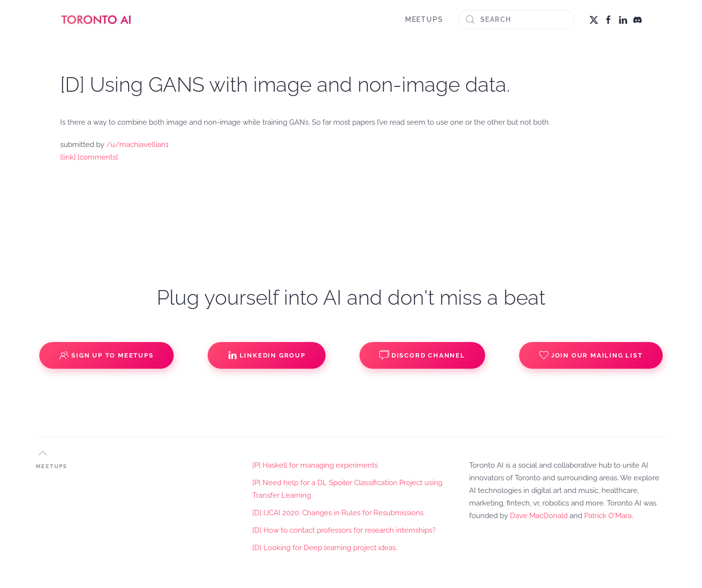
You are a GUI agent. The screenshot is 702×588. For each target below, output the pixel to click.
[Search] (516, 19)
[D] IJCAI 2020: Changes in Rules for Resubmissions (338, 513)
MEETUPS (424, 19)
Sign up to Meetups (106, 355)
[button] (43, 453)
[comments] (98, 157)
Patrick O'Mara (608, 516)
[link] (68, 157)
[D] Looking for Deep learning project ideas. (325, 548)
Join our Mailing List (591, 355)
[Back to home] (97, 19)
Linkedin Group (267, 355)
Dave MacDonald (539, 516)
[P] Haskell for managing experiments (315, 465)
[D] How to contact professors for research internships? (344, 530)
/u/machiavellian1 (137, 145)
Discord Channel (422, 355)
